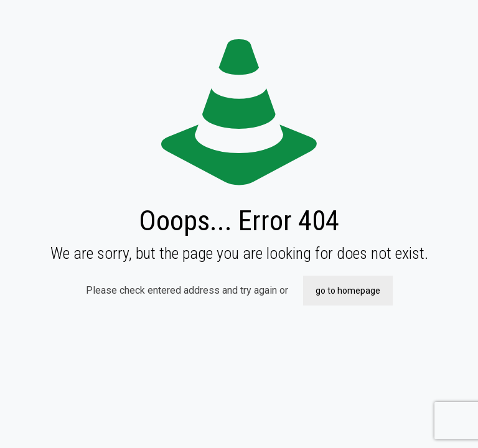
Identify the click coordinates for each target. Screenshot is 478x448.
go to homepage (348, 291)
